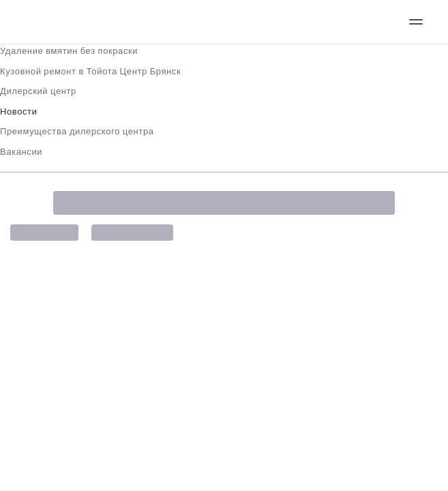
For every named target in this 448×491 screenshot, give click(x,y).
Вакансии (21, 152)
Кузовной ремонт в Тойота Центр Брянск (90, 71)
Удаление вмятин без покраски (69, 51)
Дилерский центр (38, 91)
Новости (19, 111)
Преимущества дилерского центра (77, 131)
